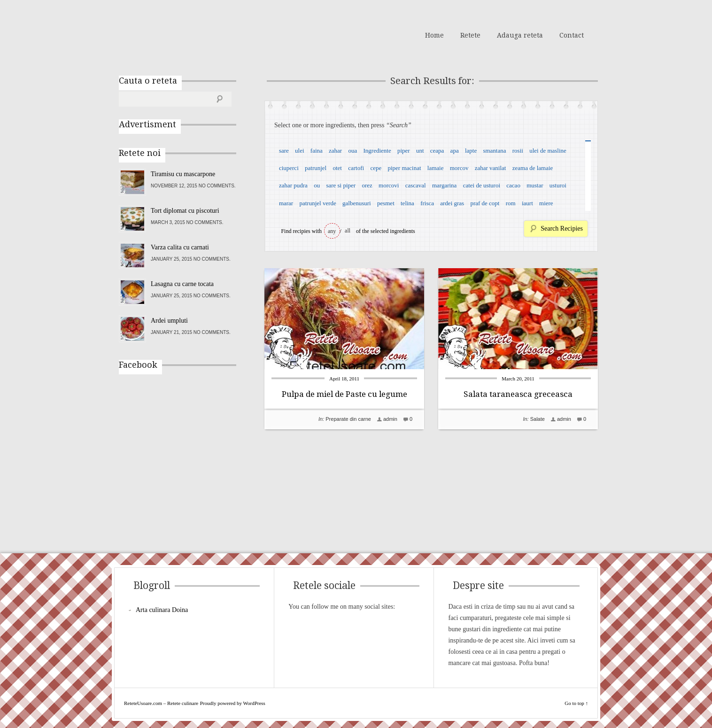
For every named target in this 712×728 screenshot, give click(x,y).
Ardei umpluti (169, 321)
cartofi (356, 168)
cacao (513, 185)
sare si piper (341, 185)
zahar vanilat (491, 168)
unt (420, 151)
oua (352, 151)
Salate (538, 419)
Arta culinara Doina (162, 610)
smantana (494, 151)
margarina (444, 185)
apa (455, 151)
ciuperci (289, 168)
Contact (572, 35)
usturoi (558, 185)
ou (317, 185)
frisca (427, 203)
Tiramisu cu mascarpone (183, 174)
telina (407, 203)
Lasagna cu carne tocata (182, 284)
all (348, 231)
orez (367, 185)
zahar (335, 151)
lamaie (436, 168)
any (332, 231)
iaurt (527, 203)
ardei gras (452, 203)
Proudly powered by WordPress (233, 703)
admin (390, 419)
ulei (300, 151)
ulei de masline (548, 151)
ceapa (437, 151)
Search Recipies (562, 228)
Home (434, 35)
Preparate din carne (348, 419)
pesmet (386, 203)
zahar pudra (293, 185)
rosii (518, 151)
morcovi (389, 185)
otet (337, 168)
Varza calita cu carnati (180, 247)
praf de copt (485, 203)
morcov (459, 168)
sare (284, 151)
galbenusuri (357, 203)
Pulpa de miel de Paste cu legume (344, 394)
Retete (470, 35)
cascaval (416, 185)
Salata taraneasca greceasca (518, 394)
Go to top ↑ (576, 703)
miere (546, 203)
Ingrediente (377, 151)
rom (511, 203)
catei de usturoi (482, 185)
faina (317, 151)
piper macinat (404, 168)
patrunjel (316, 168)
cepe (376, 168)
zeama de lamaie (533, 168)
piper (404, 151)
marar (286, 203)
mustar (535, 185)
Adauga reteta (520, 35)
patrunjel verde (317, 203)
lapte (471, 151)
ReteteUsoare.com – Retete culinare (186, 34)
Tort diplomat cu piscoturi (185, 211)
